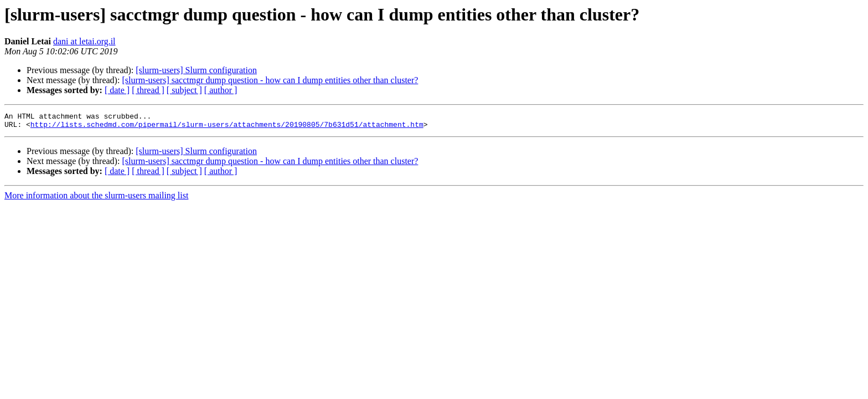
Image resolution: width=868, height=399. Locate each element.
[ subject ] (184, 90)
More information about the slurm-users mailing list (96, 199)
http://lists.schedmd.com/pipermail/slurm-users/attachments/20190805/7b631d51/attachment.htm (227, 127)
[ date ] (117, 90)
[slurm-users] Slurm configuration (196, 70)
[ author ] (221, 90)
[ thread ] (148, 90)
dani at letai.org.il (84, 41)
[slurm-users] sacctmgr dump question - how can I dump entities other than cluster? (270, 80)
